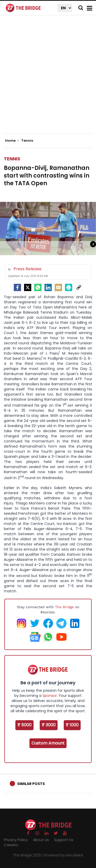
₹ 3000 (49, 725)
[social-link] (79, 287)
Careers (11, 845)
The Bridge (64, 607)
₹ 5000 (24, 725)
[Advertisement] (48, 79)
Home (12, 141)
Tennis (12, 159)
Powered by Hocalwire (64, 855)
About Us (41, 840)
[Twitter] (28, 287)
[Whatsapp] (38, 287)
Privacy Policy (16, 840)
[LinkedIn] (48, 287)
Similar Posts (31, 784)
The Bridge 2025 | (29, 855)
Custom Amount (48, 743)
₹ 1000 (72, 725)
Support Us (64, 840)
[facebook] (17, 287)
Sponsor (50, 696)
